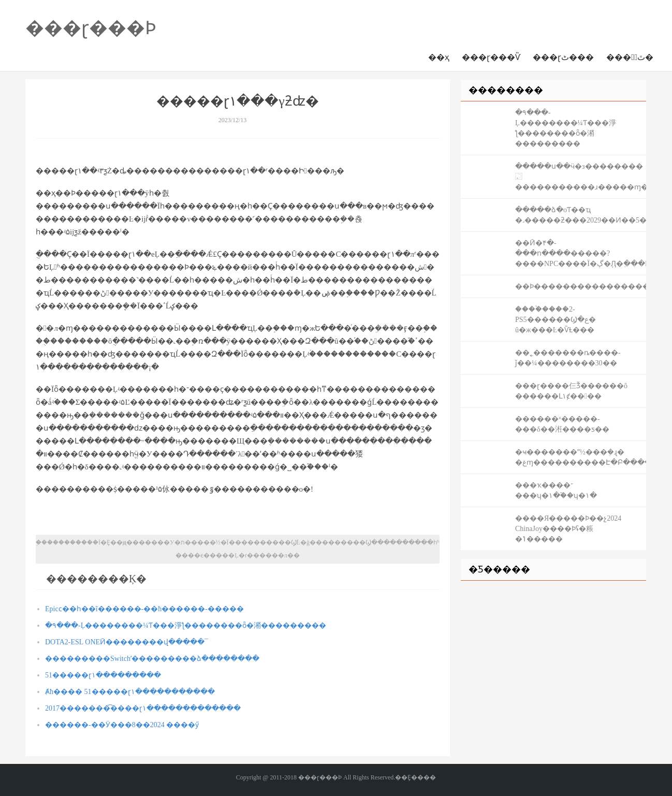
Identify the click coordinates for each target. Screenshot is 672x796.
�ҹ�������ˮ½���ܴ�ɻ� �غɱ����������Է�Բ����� (581, 457)
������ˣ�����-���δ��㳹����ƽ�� (562, 424)
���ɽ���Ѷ (491, 57)
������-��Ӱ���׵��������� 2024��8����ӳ (122, 725)
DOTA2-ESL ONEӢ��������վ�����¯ (127, 642)
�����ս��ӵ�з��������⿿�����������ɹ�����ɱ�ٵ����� (581, 177)
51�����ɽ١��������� (103, 675)
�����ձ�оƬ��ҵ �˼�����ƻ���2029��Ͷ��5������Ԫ (581, 215)
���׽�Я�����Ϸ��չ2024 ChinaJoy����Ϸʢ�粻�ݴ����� (568, 529)
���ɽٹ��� (563, 57)
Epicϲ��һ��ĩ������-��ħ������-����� (144, 609)
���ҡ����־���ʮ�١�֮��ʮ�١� (556, 490)
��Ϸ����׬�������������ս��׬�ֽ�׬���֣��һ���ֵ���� (581, 286)
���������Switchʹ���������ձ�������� (152, 659)
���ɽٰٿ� (630, 57)
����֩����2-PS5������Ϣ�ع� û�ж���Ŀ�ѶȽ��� (556, 320)
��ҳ (439, 57)
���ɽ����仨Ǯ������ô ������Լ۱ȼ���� (571, 391)
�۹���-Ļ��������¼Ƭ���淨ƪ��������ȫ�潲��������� (186, 625)
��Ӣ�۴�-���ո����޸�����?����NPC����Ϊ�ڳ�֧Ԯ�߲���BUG (581, 253)
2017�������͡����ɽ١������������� (143, 708)
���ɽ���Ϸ (91, 28)
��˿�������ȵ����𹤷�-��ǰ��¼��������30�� (568, 358)
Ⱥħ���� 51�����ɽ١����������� (130, 692)
